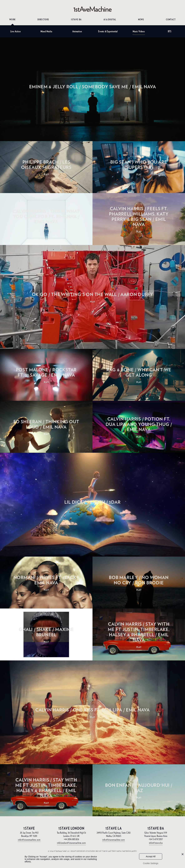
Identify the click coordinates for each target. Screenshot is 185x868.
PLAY (93, 94)
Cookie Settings (151, 863)
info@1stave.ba (156, 843)
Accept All (151, 856)
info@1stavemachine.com (29, 840)
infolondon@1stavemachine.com (71, 843)
